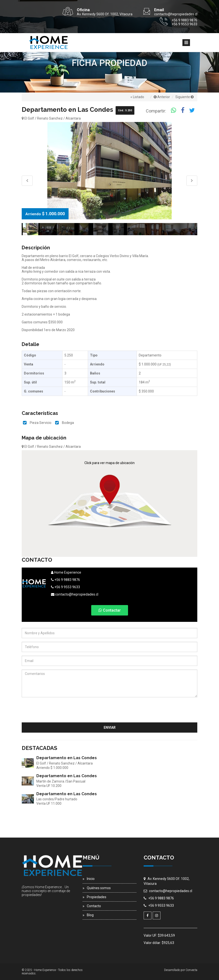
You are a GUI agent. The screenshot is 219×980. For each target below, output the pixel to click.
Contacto (94, 906)
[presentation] (160, 710)
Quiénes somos (99, 888)
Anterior (162, 97)
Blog (90, 915)
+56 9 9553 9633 (65, 587)
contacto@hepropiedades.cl (75, 594)
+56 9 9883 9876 (65, 580)
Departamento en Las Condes (67, 758)
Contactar (110, 610)
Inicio (91, 879)
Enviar (110, 728)
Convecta (191, 970)
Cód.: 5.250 (125, 110)
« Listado (137, 97)
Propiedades (97, 897)
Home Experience (66, 572)
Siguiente (184, 97)
